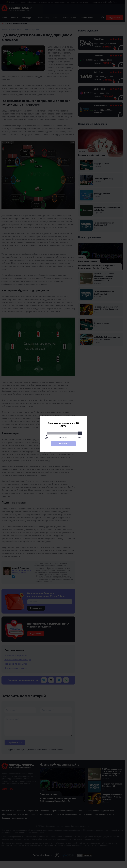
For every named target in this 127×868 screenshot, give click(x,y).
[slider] (80, 433)
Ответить (63, 444)
